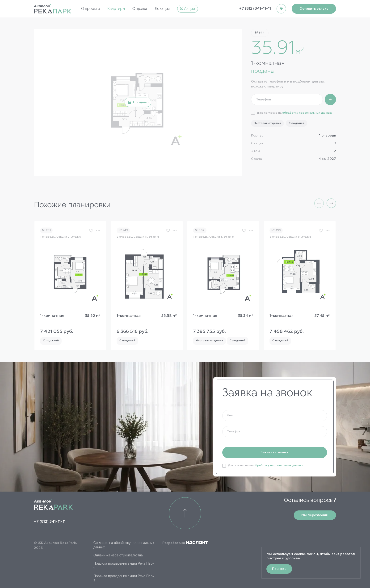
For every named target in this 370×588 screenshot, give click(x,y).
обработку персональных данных (307, 113)
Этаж (256, 151)
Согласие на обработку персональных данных (124, 545)
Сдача (256, 159)
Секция (257, 143)
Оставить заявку (314, 9)
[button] (331, 203)
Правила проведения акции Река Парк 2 (124, 578)
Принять (279, 569)
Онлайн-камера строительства (118, 555)
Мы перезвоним (315, 515)
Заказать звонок (275, 452)
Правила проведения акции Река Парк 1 (124, 566)
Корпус (257, 136)
